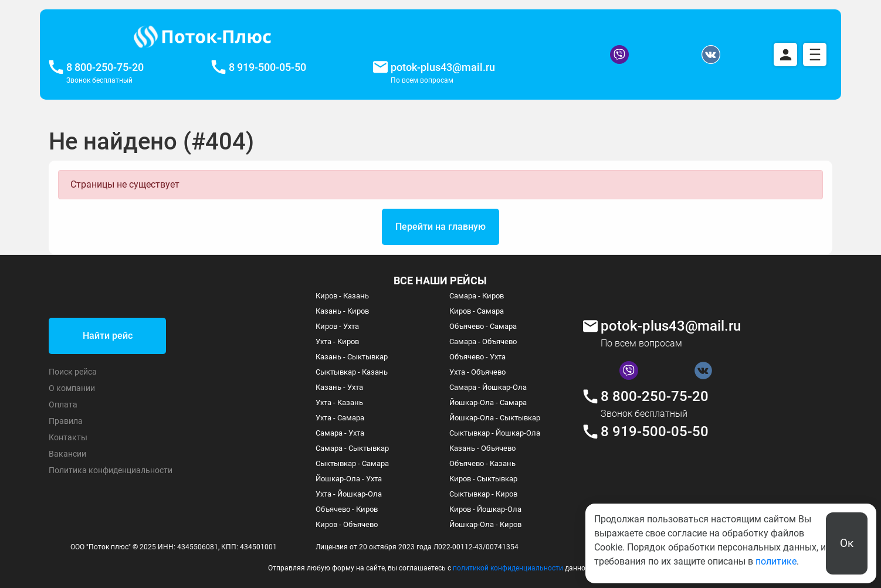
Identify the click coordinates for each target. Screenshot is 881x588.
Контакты (68, 437)
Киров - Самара (477, 311)
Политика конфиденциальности (111, 470)
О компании (72, 388)
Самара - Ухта (340, 433)
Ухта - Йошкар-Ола (349, 494)
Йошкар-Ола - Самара (488, 402)
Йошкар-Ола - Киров (485, 524)
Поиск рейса (73, 372)
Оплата (63, 405)
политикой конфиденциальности (508, 568)
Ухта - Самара (340, 418)
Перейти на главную (440, 227)
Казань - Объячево (482, 448)
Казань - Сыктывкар (352, 357)
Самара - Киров (477, 296)
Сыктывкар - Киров (483, 494)
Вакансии (67, 454)
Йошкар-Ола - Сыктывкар (495, 418)
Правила (66, 421)
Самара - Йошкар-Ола (488, 387)
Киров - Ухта (337, 326)
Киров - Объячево (347, 524)
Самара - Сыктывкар (352, 448)
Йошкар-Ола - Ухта (349, 479)
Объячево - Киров (347, 509)
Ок (847, 543)
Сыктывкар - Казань (352, 372)
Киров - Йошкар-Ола (485, 509)
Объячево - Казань (482, 463)
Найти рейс (108, 336)
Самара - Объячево (483, 341)
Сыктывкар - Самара (352, 463)
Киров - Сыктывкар (483, 479)
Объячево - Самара (483, 326)
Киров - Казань (342, 296)
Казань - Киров (342, 311)
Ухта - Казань (339, 402)
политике (776, 561)
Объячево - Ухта (477, 357)
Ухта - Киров (337, 341)
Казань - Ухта (339, 387)
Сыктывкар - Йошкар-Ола (495, 433)
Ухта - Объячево (477, 372)
